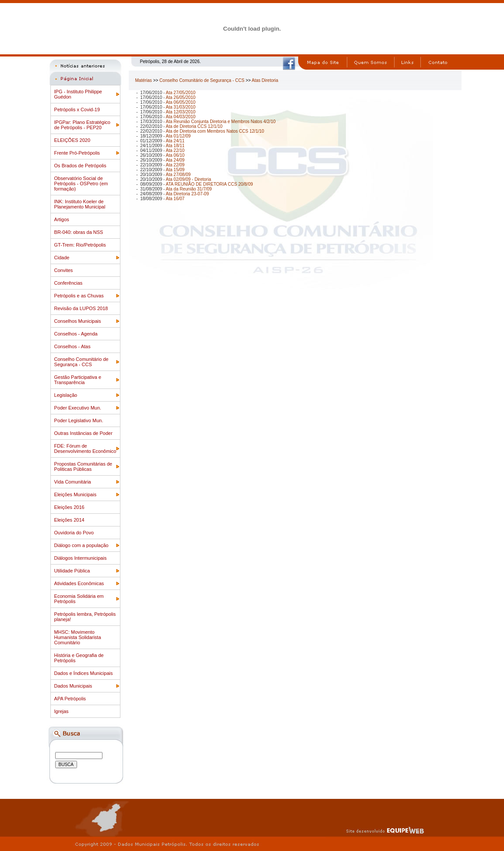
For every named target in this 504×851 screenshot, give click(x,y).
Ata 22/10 (175, 150)
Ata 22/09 (175, 165)
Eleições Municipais (76, 494)
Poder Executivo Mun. (78, 408)
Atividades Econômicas (79, 583)
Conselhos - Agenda (76, 334)
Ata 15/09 (175, 170)
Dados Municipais (73, 686)
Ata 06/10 (175, 155)
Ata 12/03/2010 (181, 112)
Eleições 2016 (69, 507)
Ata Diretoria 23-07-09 (187, 194)
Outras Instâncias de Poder (83, 433)
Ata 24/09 (175, 160)
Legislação (66, 395)
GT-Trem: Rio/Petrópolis (80, 245)
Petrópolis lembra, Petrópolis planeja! (85, 617)
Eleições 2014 (69, 520)
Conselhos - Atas (72, 346)
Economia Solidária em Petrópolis (79, 599)
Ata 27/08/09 (178, 175)
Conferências (69, 283)
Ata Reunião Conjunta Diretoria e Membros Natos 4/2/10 (221, 122)
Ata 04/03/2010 (181, 117)
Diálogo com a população (81, 545)
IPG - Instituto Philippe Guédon (78, 94)
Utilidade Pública (72, 571)
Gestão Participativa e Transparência (78, 380)
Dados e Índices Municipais (84, 673)
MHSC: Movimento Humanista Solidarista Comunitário (78, 637)
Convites (64, 270)
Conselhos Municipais (78, 321)
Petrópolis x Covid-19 (77, 109)
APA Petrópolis (70, 699)
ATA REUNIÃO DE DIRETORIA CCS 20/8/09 (210, 184)
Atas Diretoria (265, 80)
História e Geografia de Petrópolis (79, 658)
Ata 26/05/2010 (181, 97)
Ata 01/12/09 (178, 136)
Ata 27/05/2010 (181, 93)
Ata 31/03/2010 (181, 107)
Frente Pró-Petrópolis (77, 153)
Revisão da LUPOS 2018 (81, 308)
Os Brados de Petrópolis (80, 166)
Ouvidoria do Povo (74, 533)
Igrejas (62, 711)
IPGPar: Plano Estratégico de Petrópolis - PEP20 (82, 125)
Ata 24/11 (175, 141)
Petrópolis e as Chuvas (79, 296)
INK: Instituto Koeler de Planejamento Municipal (80, 204)
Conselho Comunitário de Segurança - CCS (81, 362)
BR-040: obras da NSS (79, 232)
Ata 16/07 (175, 199)
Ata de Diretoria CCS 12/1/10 (194, 126)
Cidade (62, 258)
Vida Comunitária (73, 482)
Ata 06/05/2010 (181, 102)
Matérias (144, 80)
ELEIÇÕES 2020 (72, 140)
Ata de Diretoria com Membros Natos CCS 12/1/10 (215, 131)
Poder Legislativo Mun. (79, 420)
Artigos (62, 219)
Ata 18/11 (175, 146)
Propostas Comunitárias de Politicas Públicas (83, 466)
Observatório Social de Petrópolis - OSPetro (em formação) (81, 184)
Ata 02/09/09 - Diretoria (189, 179)
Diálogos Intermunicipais (81, 558)
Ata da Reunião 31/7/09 (189, 189)
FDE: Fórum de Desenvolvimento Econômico (85, 448)
